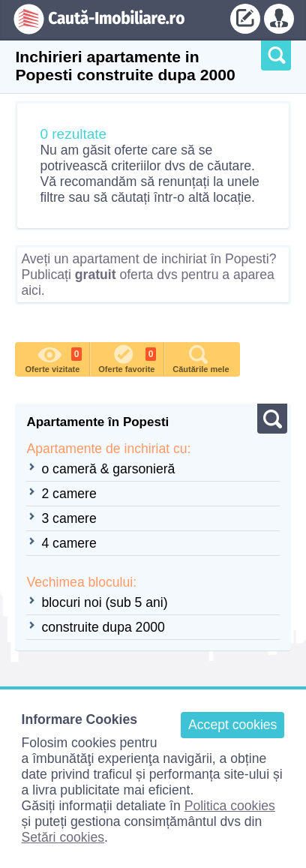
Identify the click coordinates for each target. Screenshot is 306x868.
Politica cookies (230, 806)
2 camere (69, 494)
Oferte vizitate (54, 358)
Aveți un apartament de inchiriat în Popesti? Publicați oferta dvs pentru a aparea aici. (148, 275)
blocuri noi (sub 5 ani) (104, 602)
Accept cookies (232, 725)
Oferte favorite (127, 358)
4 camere (69, 543)
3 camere (69, 518)
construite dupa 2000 (103, 627)
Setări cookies (63, 837)
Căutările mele (201, 358)
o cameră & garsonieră (108, 469)
